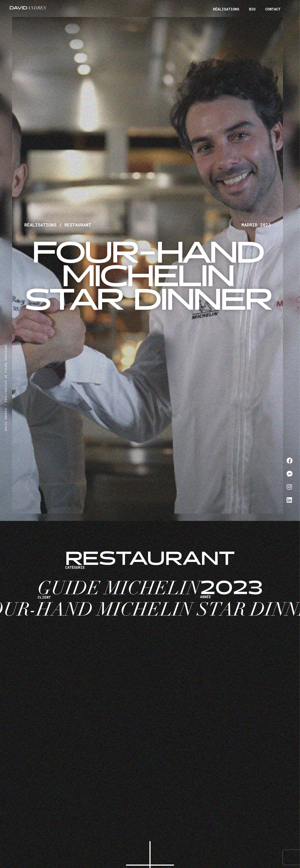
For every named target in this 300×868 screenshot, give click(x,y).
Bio (252, 9)
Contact (273, 10)
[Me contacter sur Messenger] (290, 474)
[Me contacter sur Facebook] (290, 460)
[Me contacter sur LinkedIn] (290, 500)
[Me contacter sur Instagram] (290, 487)
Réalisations (226, 9)
